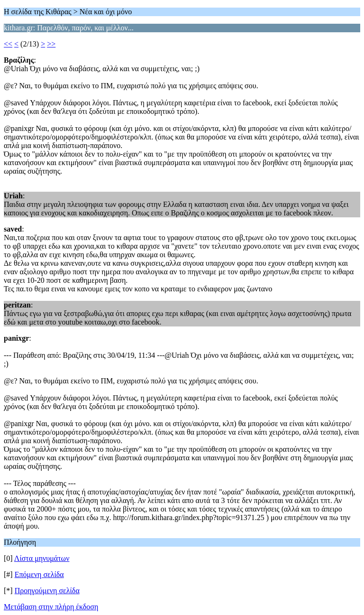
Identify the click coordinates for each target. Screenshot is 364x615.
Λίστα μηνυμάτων (42, 558)
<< (8, 44)
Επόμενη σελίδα (39, 574)
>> (51, 44)
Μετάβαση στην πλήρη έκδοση (51, 607)
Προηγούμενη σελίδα (47, 591)
